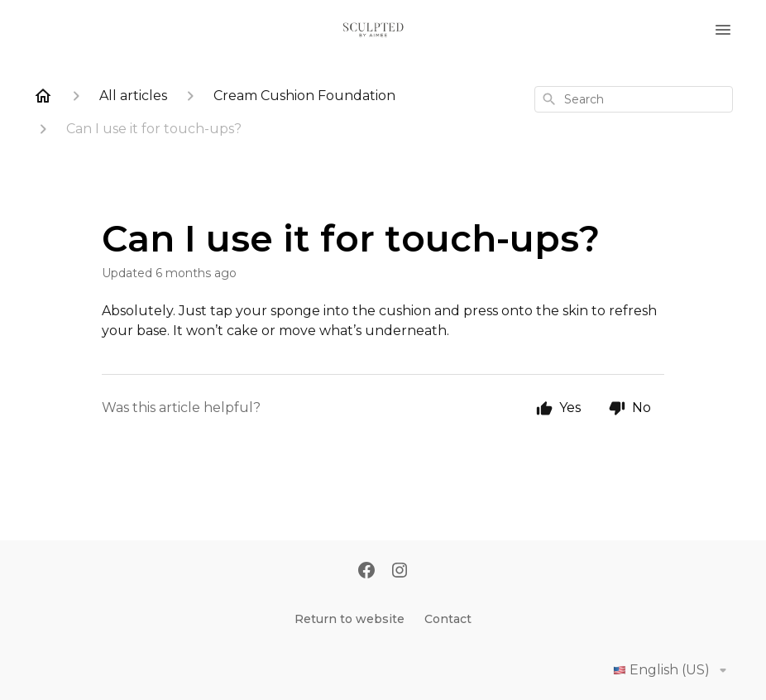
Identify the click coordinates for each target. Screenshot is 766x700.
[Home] (43, 96)
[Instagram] (400, 572)
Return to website (349, 619)
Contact (448, 619)
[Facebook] (366, 572)
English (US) (673, 670)
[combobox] (634, 99)
